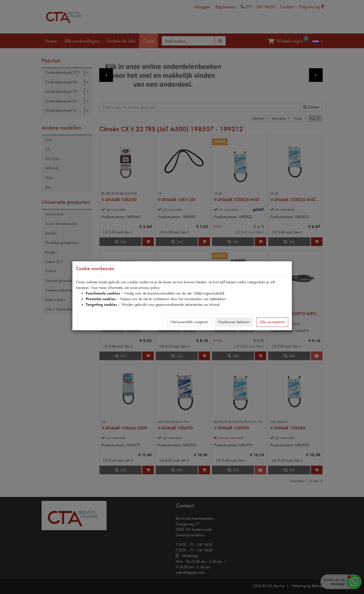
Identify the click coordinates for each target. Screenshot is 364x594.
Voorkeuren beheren (234, 322)
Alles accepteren (272, 322)
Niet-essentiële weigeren (189, 322)
